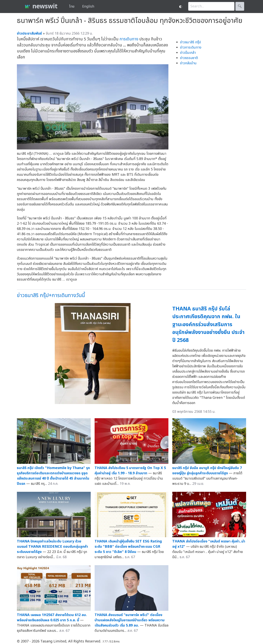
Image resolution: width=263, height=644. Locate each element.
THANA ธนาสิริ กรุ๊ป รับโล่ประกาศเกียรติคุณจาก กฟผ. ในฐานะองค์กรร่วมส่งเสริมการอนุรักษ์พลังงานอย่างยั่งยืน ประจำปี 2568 (208, 325)
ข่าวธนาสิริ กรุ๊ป (190, 42)
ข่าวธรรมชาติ (189, 58)
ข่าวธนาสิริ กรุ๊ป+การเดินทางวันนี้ (51, 295)
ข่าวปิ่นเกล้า (188, 53)
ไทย (72, 7)
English (88, 7)
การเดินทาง (129, 39)
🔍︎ (240, 6)
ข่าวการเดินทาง (191, 47)
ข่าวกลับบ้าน (188, 63)
